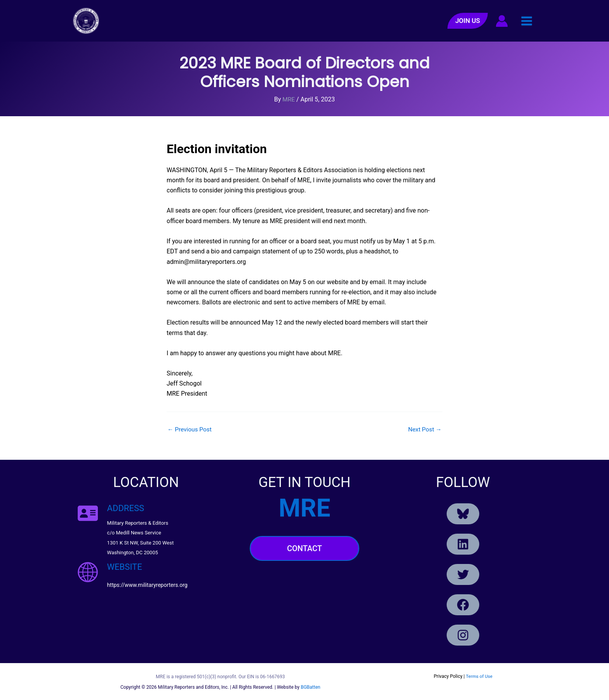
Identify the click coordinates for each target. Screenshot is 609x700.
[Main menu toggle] (527, 21)
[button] (468, 21)
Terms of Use (479, 676)
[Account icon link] (502, 21)
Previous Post (190, 429)
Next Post (424, 429)
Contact (304, 548)
